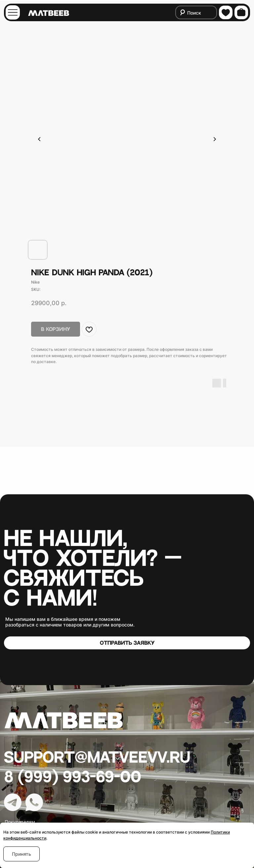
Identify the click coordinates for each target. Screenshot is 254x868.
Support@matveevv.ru (97, 758)
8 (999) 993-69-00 (73, 777)
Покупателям (20, 822)
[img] (13, 12)
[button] (127, 643)
